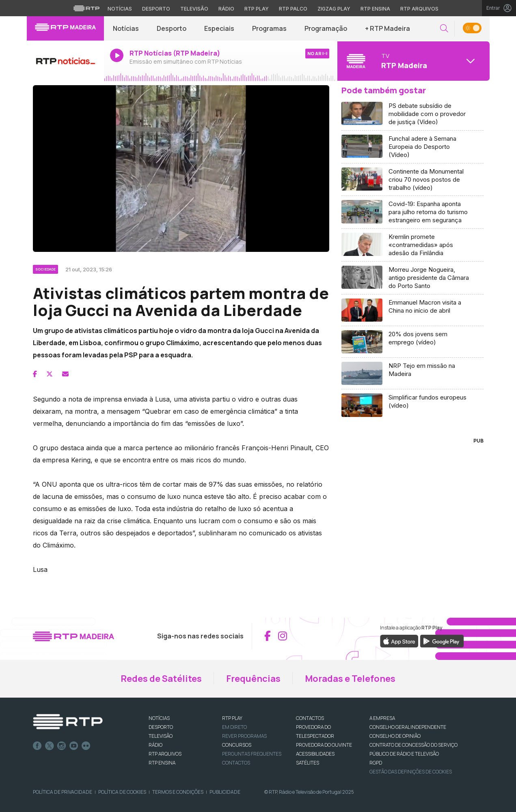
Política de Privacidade (63, 792)
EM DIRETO (234, 727)
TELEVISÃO (161, 736)
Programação (326, 28)
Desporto (172, 28)
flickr (86, 746)
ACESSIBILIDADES (315, 754)
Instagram (62, 746)
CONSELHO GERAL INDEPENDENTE (408, 727)
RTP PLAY (232, 718)
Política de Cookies (122, 792)
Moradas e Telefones (350, 679)
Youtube (74, 746)
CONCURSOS (237, 745)
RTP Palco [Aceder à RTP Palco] (293, 9)
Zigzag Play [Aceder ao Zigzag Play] (334, 9)
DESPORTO (161, 727)
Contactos (236, 763)
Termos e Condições (178, 792)
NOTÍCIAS (159, 718)
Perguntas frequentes (252, 754)
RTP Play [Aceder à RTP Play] (257, 9)
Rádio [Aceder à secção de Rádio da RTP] (226, 9)
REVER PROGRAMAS (244, 736)
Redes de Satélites (161, 679)
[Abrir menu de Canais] (412, 61)
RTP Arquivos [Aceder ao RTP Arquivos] (419, 9)
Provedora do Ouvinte (324, 745)
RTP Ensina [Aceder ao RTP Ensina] (375, 9)
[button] (444, 29)
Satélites (308, 763)
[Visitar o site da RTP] (86, 8)
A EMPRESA (382, 718)
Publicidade (225, 792)
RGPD (376, 763)
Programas (269, 28)
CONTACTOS (310, 718)
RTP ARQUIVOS (165, 754)
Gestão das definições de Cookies (411, 772)
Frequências (253, 679)
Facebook (37, 746)
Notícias (126, 28)
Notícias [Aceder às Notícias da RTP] (120, 9)
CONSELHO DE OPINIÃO (395, 736)
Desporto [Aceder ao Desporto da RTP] (156, 9)
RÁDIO (155, 745)
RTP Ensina (162, 763)
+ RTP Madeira (388, 28)
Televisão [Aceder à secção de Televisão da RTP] (194, 9)
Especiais (219, 28)
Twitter (50, 746)
